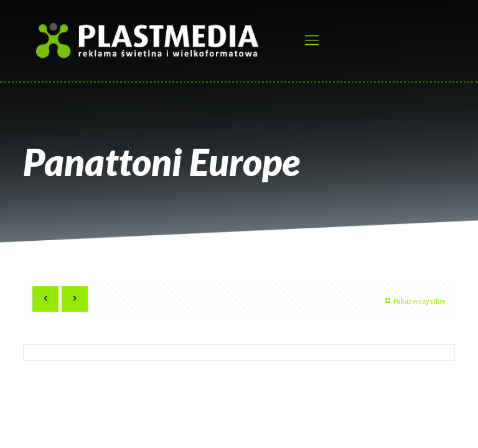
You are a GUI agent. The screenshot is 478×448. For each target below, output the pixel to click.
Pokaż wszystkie (414, 301)
